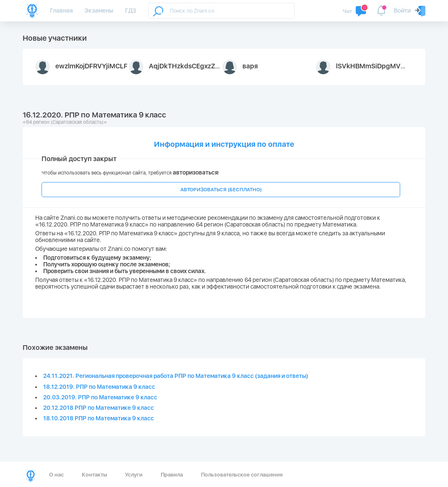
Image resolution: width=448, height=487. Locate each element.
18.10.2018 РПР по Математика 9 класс (99, 418)
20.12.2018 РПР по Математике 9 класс (99, 408)
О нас (56, 475)
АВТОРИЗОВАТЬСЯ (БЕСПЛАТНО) (221, 190)
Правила (172, 475)
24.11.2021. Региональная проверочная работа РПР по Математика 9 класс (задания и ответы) (176, 376)
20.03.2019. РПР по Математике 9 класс (100, 397)
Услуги (134, 475)
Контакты (94, 475)
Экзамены (99, 10)
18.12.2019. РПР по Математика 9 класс (99, 387)
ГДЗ (131, 10)
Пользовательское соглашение (242, 475)
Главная (61, 10)
